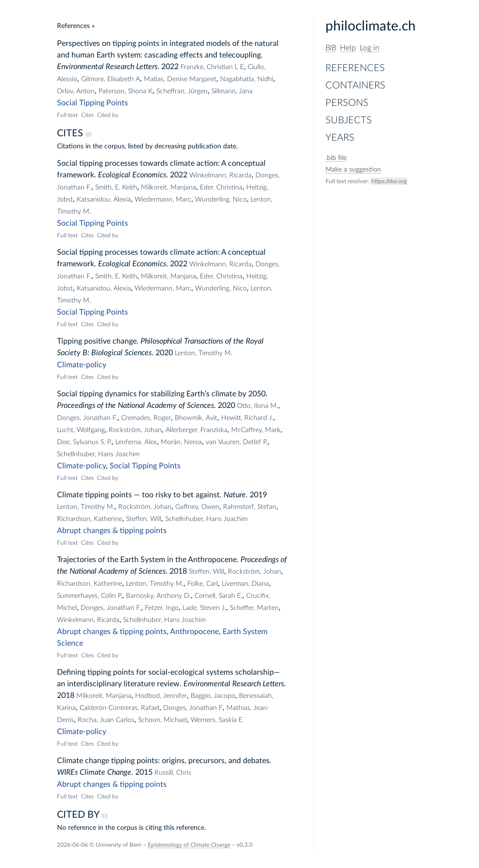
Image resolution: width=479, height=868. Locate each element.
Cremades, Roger (146, 418)
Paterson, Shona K (126, 91)
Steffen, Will (144, 519)
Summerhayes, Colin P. (90, 596)
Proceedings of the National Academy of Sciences (135, 405)
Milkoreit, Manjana (169, 188)
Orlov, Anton (76, 91)
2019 (258, 495)
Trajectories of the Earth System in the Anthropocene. (148, 560)
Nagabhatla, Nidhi (247, 79)
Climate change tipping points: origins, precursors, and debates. (164, 761)
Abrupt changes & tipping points (112, 531)
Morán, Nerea (181, 442)
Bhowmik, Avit (196, 418)
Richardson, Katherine (90, 519)
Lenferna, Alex (136, 442)
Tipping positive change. (98, 341)
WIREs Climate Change (94, 772)
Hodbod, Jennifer (161, 696)
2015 (144, 772)
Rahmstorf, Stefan (250, 507)
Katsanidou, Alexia (104, 200)
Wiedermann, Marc (163, 200)
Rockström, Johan (135, 430)
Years (340, 138)
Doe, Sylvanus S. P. (84, 442)
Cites (87, 115)
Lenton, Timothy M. (204, 353)
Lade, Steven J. (204, 608)
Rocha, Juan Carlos (106, 720)
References (355, 68)
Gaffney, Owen (197, 507)
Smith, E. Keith (116, 188)
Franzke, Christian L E (212, 67)
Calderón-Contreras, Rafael (120, 708)
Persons (347, 103)
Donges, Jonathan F (193, 708)
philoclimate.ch (371, 26)
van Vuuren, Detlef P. (237, 442)
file (336, 158)
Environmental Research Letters (107, 67)
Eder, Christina (221, 188)
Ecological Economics (132, 175)
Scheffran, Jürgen (182, 91)
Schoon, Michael (162, 720)
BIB (331, 48)
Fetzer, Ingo (162, 608)
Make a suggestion (353, 170)
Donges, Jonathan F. (87, 418)
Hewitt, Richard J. (247, 418)
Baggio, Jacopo (213, 696)
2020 (164, 353)
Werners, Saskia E (217, 720)
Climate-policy (82, 365)
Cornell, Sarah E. (218, 596)
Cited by (108, 115)
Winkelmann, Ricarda (220, 175)
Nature (235, 495)
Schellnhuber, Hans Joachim (98, 454)
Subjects (349, 120)
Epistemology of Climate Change (189, 845)
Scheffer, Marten (254, 608)
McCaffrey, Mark (256, 430)
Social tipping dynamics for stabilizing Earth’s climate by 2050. (162, 394)
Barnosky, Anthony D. (158, 596)
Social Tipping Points (92, 103)
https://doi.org (389, 181)
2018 (178, 571)
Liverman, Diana (245, 584)
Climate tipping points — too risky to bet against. (139, 495)
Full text (67, 115)
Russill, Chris (173, 773)
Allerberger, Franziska (197, 430)
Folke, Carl (203, 584)
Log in (370, 48)
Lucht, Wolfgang (81, 430)
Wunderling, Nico (221, 200)
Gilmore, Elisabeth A (111, 79)
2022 (170, 67)
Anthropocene (194, 632)
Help (348, 48)
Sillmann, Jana (232, 91)
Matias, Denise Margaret (180, 79)
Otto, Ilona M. (258, 406)
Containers (355, 86)
